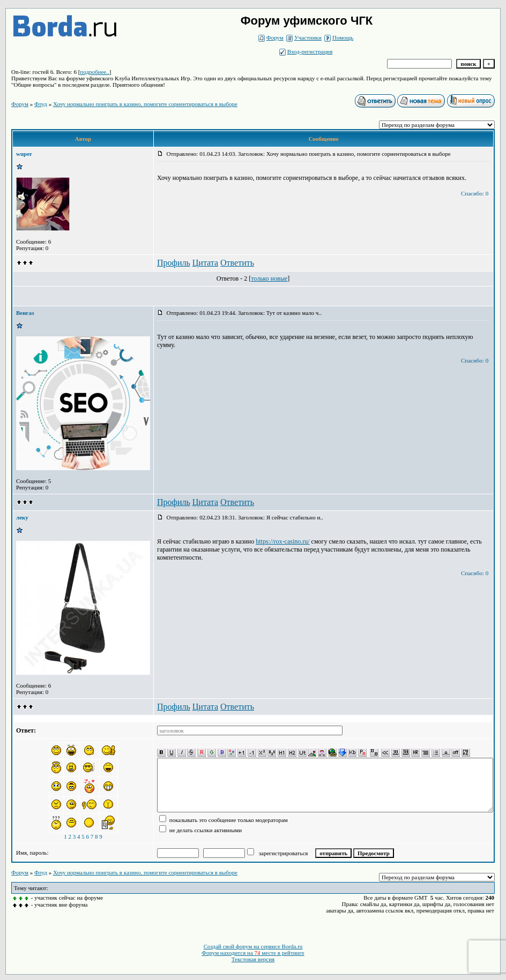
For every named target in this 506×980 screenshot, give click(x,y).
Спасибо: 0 (475, 193)
